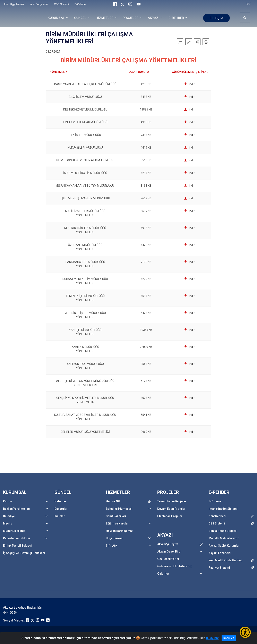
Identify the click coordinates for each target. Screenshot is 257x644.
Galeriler (163, 574)
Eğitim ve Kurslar (117, 523)
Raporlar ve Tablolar (17, 538)
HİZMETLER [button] (105, 18)
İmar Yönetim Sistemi (223, 509)
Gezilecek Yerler (168, 559)
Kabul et (229, 638)
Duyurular (61, 509)
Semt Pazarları (116, 516)
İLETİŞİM (216, 18)
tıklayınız (212, 638)
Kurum (8, 501)
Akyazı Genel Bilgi (169, 552)
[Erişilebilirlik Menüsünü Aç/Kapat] (245, 632)
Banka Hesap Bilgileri (223, 531)
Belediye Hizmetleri (119, 509)
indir (189, 84)
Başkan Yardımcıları (17, 509)
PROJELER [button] (131, 18)
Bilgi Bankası (115, 538)
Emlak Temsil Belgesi (17, 546)
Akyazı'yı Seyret (168, 544)
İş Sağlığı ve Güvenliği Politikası (24, 553)
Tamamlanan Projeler (172, 501)
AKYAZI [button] (154, 18)
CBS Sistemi (217, 523)
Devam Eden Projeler (171, 509)
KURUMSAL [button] (56, 18)
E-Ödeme (215, 501)
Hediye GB (113, 501)
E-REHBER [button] (176, 18)
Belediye (9, 516)
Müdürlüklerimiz (14, 531)
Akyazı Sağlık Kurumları (225, 546)
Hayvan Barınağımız (119, 531)
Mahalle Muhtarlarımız (224, 538)
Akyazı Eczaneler (220, 553)
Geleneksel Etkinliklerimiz (175, 566)
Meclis (8, 523)
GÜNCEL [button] (80, 18)
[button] (197, 42)
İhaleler (60, 516)
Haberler (60, 501)
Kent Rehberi (217, 516)
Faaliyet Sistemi (219, 568)
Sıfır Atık (112, 546)
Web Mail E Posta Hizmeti (226, 560)
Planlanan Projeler (170, 516)
